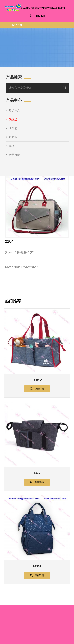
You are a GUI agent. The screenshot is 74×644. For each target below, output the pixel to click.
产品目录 (13, 155)
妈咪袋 (12, 119)
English (40, 16)
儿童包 (12, 128)
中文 (30, 16)
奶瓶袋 (12, 137)
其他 (10, 146)
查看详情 (37, 389)
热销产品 (13, 111)
